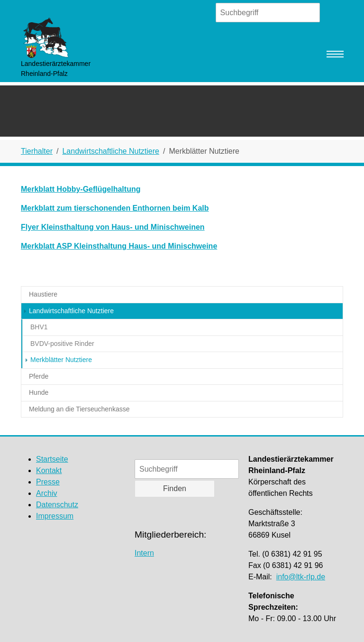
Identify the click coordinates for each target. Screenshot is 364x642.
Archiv (46, 493)
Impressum (55, 516)
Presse (48, 482)
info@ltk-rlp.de (301, 577)
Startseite (52, 459)
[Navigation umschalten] (335, 54)
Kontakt (49, 470)
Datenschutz (57, 505)
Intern (144, 553)
